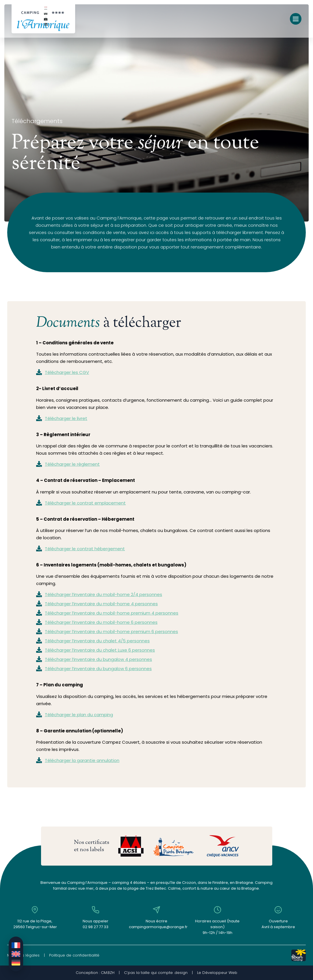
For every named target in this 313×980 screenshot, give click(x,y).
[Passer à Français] (16, 945)
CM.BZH (108, 973)
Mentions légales (23, 955)
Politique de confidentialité (74, 955)
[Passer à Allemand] (16, 963)
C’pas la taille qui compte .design (156, 973)
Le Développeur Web (217, 973)
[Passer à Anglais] (16, 954)
